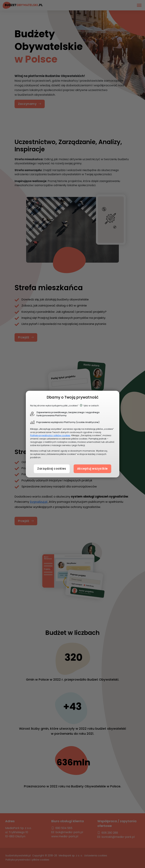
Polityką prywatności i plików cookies (50, 435)
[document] (73, 434)
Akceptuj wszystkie (92, 469)
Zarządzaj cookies (52, 469)
